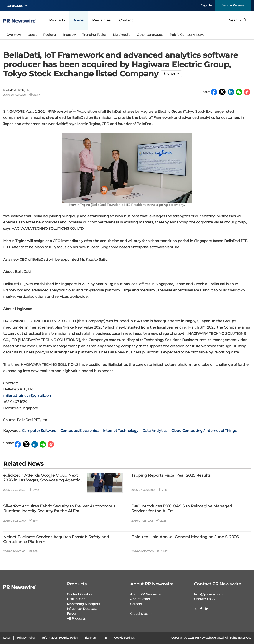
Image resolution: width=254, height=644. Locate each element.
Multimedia (122, 35)
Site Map (90, 638)
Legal (7, 638)
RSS (105, 638)
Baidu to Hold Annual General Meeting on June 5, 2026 (185, 537)
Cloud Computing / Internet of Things (204, 431)
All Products (76, 618)
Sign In (207, 5)
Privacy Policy (26, 638)
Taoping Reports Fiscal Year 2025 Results (171, 476)
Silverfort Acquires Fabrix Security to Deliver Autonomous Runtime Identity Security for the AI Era (59, 509)
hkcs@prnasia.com (208, 594)
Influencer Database (82, 609)
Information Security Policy (60, 638)
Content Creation (80, 594)
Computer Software (39, 431)
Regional (50, 35)
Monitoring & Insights (83, 604)
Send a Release (233, 5)
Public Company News (187, 35)
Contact (126, 20)
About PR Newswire (152, 584)
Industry (69, 35)
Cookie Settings (124, 638)
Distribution (76, 599)
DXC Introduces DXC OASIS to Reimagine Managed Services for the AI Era (182, 509)
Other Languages (150, 35)
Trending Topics (94, 35)
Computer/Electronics (79, 431)
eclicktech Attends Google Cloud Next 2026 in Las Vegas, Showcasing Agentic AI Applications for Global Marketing (42, 478)
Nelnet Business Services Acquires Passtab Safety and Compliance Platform (56, 539)
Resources (101, 20)
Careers (136, 604)
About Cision (140, 599)
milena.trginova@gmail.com (28, 396)
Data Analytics (155, 431)
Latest (32, 35)
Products (57, 20)
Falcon (72, 613)
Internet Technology (120, 431)
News (79, 20)
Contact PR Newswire (217, 584)
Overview (14, 35)
